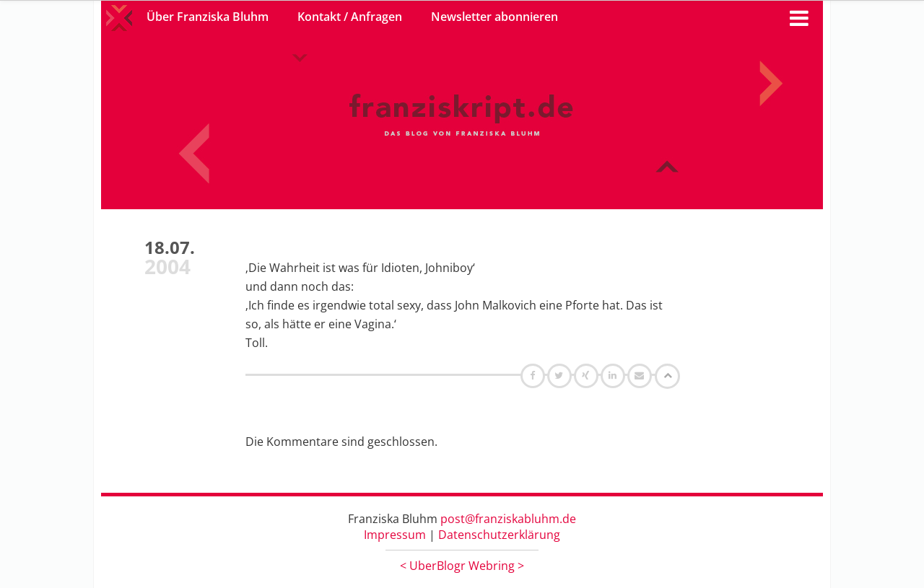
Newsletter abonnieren (494, 17)
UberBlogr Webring (462, 566)
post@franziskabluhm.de (508, 519)
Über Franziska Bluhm (208, 17)
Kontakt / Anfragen (350, 17)
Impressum (395, 535)
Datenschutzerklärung (499, 535)
